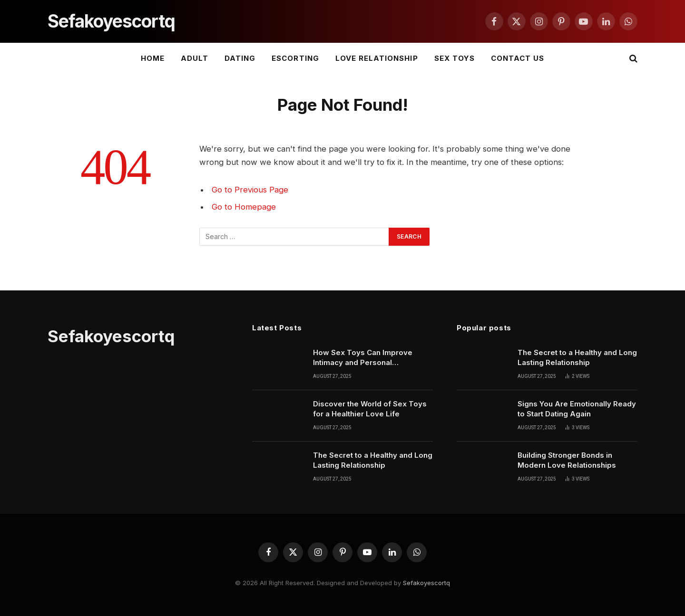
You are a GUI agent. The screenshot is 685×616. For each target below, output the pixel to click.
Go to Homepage (244, 207)
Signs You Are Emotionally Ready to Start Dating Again (577, 409)
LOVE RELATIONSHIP (377, 58)
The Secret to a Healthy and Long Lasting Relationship (373, 460)
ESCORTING (295, 58)
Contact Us (518, 58)
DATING (240, 58)
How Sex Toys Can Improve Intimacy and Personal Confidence (363, 358)
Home (153, 58)
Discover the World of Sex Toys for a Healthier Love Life (370, 409)
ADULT (195, 58)
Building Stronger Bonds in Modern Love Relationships (567, 460)
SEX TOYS (455, 58)
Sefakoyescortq (426, 583)
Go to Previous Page (250, 190)
